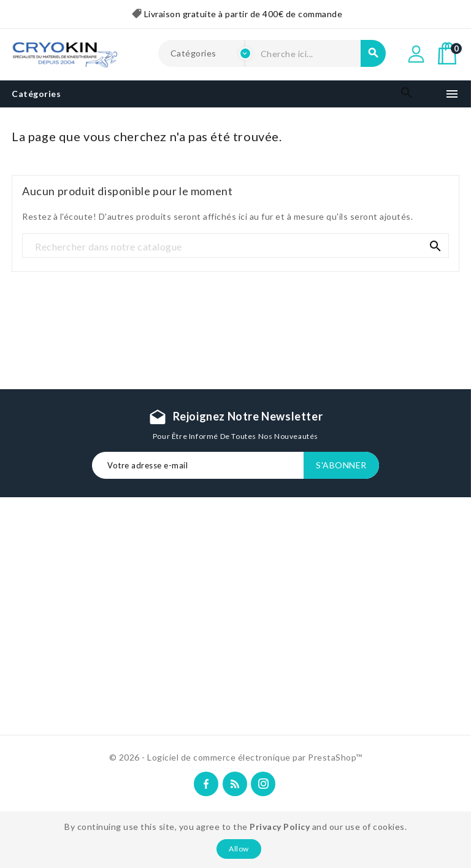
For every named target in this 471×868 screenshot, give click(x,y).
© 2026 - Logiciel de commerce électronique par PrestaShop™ (236, 757)
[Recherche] (235, 246)
